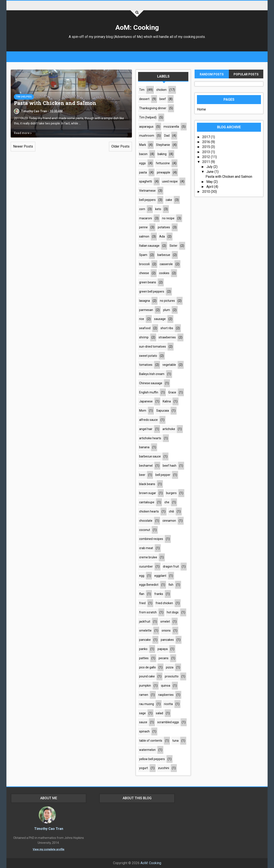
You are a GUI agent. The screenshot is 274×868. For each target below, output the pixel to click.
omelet (165, 621)
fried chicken (164, 603)
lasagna (144, 301)
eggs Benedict (149, 585)
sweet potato (148, 356)
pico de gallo (147, 667)
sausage (160, 319)
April (210, 187)
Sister (173, 246)
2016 (207, 142)
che (167, 502)
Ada (162, 236)
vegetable (169, 365)
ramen (144, 695)
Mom (143, 411)
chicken (161, 90)
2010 (207, 192)
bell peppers (147, 200)
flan (142, 594)
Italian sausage (149, 246)
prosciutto (172, 676)
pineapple (164, 172)
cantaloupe (147, 502)
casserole (166, 264)
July (210, 167)
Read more (23, 133)
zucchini (164, 768)
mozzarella (171, 127)
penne (143, 227)
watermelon (147, 750)
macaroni (146, 218)
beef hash (170, 466)
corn (142, 209)
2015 (207, 147)
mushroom (147, 136)
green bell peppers (152, 291)
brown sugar (148, 493)
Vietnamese (147, 191)
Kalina (167, 401)
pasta (143, 172)
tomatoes (146, 365)
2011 (207, 162)
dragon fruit (171, 566)
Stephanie (163, 145)
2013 (207, 152)
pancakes (167, 640)
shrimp (144, 337)
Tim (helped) (24, 97)
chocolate (146, 521)
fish (171, 585)
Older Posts (120, 146)
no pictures (167, 301)
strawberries (167, 337)
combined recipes (151, 539)
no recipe (168, 218)
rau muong (147, 704)
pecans (164, 658)
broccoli (144, 264)
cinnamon (169, 521)
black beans (147, 484)
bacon (143, 154)
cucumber (146, 566)
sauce (143, 722)
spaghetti (146, 181)
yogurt (144, 768)
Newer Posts (23, 146)
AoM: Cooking (137, 27)
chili (171, 511)
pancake (145, 640)
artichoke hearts (150, 438)
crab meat (146, 548)
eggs (142, 163)
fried (142, 603)
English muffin (149, 392)
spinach (144, 731)
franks (159, 594)
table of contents (151, 741)
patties (144, 658)
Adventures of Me (128, 37)
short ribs (167, 328)
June (210, 172)
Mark (143, 145)
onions (166, 630)
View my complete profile (49, 849)
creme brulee (148, 557)
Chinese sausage (151, 383)
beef (163, 99)
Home (201, 109)
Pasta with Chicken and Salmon (55, 103)
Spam (143, 255)
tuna (175, 741)
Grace (172, 392)
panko (143, 649)
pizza (170, 667)
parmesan (146, 310)
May (210, 182)
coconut (145, 530)
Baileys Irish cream (152, 374)
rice (142, 319)
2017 (207, 137)
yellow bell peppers (152, 759)
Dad (167, 136)
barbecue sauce (150, 456)
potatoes (164, 227)
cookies (164, 273)
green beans (148, 282)
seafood (145, 328)
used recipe (170, 181)
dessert (144, 99)
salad (159, 713)
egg (142, 576)
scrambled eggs (168, 722)
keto (158, 209)
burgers (171, 493)
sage (142, 713)
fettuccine (163, 163)
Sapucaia (163, 411)
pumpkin (145, 686)
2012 (207, 157)
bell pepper (163, 475)
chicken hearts (149, 511)
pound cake (147, 676)
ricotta (168, 704)
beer (142, 475)
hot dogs (173, 612)
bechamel (146, 466)
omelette (145, 630)
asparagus (146, 127)
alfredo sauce (148, 420)
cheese (144, 273)
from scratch (148, 612)
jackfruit (145, 621)
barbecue (164, 255)
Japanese (146, 401)
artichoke (169, 429)
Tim (142, 90)
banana (144, 447)
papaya (163, 649)
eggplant (160, 576)
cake (169, 200)
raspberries (166, 695)
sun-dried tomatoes (153, 347)
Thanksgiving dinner (153, 108)
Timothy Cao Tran (49, 829)
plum (167, 310)
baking (162, 154)
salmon (144, 236)
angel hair (146, 429)
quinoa (166, 686)
